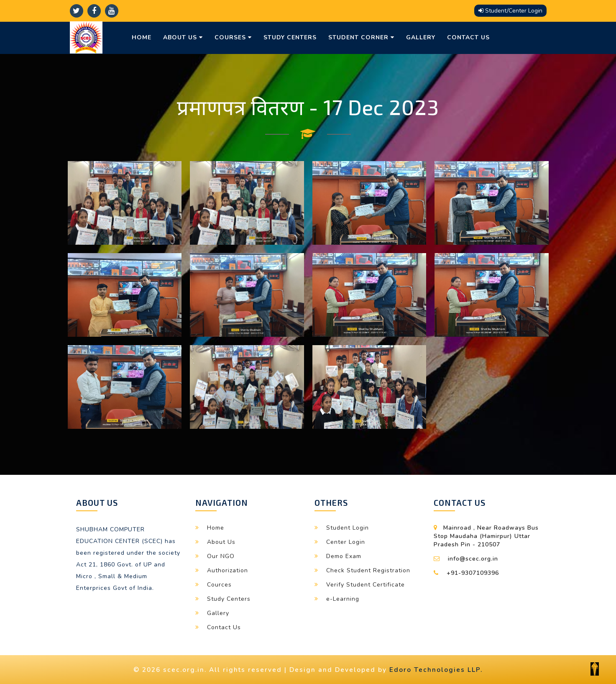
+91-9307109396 (473, 573)
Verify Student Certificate (366, 585)
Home (142, 37)
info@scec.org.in (473, 559)
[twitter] (77, 11)
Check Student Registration (368, 570)
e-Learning (343, 599)
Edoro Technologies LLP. (436, 670)
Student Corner (361, 37)
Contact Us (468, 37)
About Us (183, 37)
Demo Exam (344, 556)
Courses (233, 37)
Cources (219, 585)
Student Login (348, 528)
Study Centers (290, 37)
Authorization (227, 570)
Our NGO (221, 556)
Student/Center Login (510, 11)
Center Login (346, 542)
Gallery (421, 37)
